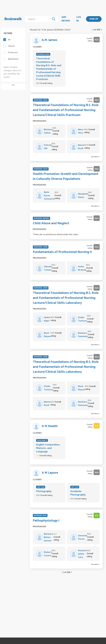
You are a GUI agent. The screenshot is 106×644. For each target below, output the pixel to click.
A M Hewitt (50, 426)
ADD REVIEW (66, 19)
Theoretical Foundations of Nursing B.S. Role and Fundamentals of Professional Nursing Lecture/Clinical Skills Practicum (49, 69)
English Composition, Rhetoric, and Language (48, 448)
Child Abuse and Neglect (51, 223)
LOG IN (79, 19)
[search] (38, 19)
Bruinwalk (13, 19)
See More (95, 157)
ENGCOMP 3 (42, 440)
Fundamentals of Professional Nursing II (62, 252)
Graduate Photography (78, 493)
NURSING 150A (43, 54)
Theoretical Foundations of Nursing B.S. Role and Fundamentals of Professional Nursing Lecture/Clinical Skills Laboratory (66, 298)
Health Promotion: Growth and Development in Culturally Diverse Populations (66, 177)
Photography (44, 491)
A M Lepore (50, 473)
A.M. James (49, 40)
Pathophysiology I (46, 521)
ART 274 (75, 487)
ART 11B (41, 487)
